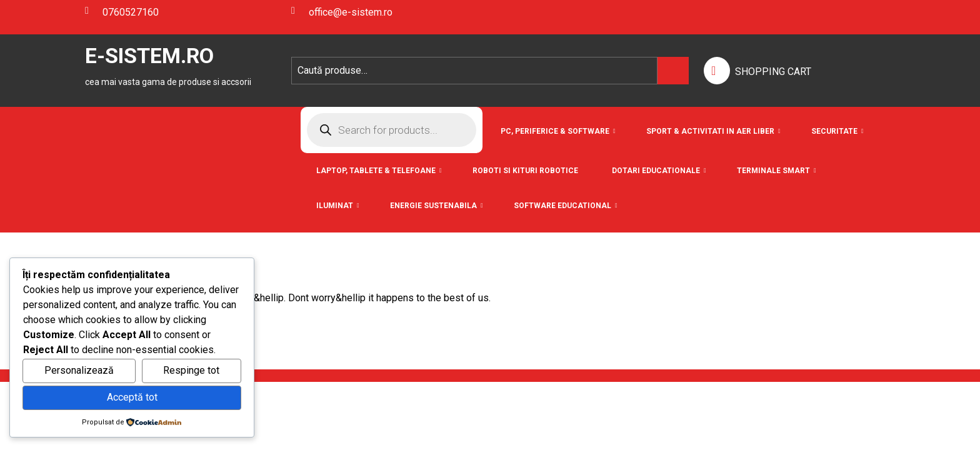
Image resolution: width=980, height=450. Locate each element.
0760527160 (122, 12)
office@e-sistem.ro (342, 12)
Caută (673, 71)
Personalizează (79, 370)
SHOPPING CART (773, 72)
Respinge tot (191, 370)
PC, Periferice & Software (555, 131)
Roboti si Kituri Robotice (525, 171)
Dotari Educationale (656, 171)
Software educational (562, 206)
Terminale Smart (773, 171)
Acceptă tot (132, 397)
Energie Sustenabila (433, 206)
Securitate (834, 131)
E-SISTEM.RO (149, 56)
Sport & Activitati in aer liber (710, 131)
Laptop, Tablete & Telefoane (376, 171)
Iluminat (335, 206)
